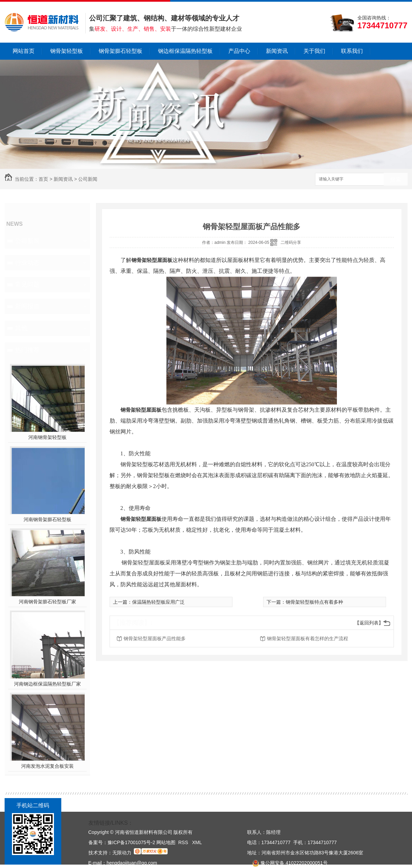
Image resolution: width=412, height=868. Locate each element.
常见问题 (27, 284)
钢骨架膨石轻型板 (120, 51)
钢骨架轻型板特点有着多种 (314, 602)
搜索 (396, 180)
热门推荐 (27, 350)
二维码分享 (291, 242)
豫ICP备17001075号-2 (131, 842)
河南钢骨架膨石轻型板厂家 (47, 602)
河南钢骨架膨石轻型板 (47, 519)
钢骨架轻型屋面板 (152, 260)
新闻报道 (27, 306)
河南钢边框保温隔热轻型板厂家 (47, 684)
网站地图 (166, 842)
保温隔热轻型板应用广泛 (158, 602)
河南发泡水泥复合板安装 (47, 766)
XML (197, 842)
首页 (43, 179)
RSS (184, 842)
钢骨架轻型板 (67, 51)
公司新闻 (88, 179)
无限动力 (122, 853)
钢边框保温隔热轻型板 (185, 51)
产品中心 (239, 51)
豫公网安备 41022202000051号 (287, 863)
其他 (21, 328)
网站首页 (24, 51)
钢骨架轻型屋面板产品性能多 (155, 638)
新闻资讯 (277, 51)
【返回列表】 (369, 623)
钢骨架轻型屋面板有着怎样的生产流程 (308, 638)
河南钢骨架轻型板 (47, 437)
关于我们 (314, 51)
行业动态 (27, 263)
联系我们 (352, 51)
